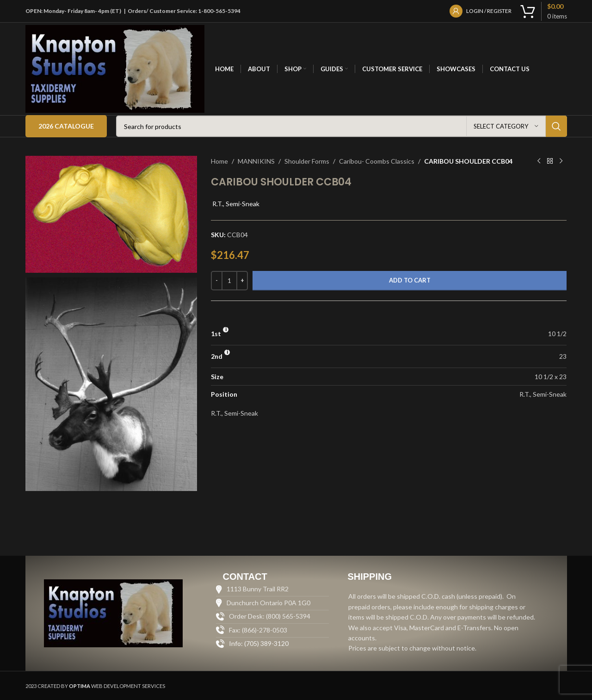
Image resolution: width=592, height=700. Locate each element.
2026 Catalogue (66, 126)
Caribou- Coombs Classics (377, 161)
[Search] (342, 126)
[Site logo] (115, 68)
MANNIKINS (256, 161)
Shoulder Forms (307, 161)
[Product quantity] (229, 281)
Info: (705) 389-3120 (259, 643)
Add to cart (410, 280)
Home (219, 161)
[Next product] (561, 161)
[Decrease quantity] (217, 281)
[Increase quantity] (242, 281)
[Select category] (506, 126)
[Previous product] (539, 161)
